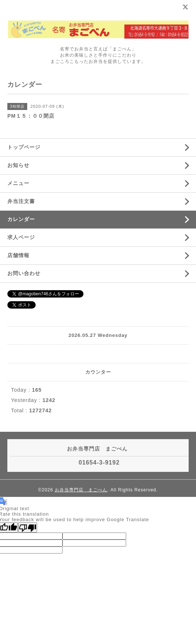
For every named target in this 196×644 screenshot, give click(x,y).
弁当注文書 (21, 201)
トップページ (24, 147)
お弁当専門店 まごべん (81, 490)
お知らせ (18, 165)
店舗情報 (18, 255)
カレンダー (21, 219)
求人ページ (21, 237)
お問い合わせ (24, 273)
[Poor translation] (28, 527)
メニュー (18, 183)
